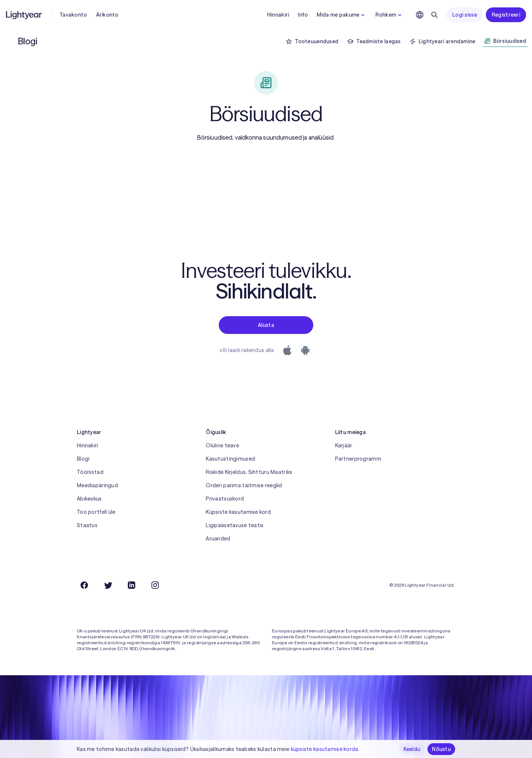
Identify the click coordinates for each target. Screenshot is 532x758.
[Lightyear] (24, 15)
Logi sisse (465, 15)
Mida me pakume (342, 15)
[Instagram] (155, 585)
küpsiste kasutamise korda (325, 749)
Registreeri (506, 15)
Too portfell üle (96, 512)
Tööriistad (90, 472)
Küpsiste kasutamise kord (238, 512)
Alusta (266, 325)
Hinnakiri (278, 15)
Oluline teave (222, 445)
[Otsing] (434, 15)
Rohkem (389, 15)
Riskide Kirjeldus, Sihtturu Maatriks (249, 472)
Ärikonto (107, 15)
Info (303, 15)
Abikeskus (89, 499)
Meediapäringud (97, 485)
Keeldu (412, 749)
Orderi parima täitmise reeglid (244, 485)
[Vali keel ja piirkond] (420, 15)
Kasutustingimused (230, 459)
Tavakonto (73, 15)
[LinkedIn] (132, 585)
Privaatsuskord (225, 499)
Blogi (83, 459)
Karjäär (344, 445)
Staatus (87, 525)
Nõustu (441, 749)
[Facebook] (84, 585)
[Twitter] (108, 585)
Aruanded (218, 539)
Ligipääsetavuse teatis (235, 525)
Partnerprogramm (358, 459)
